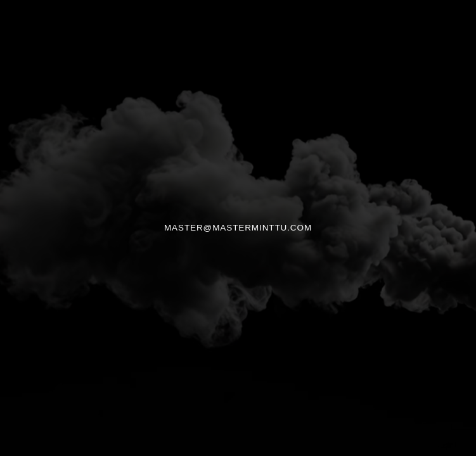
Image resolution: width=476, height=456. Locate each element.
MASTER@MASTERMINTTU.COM (238, 228)
